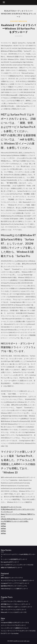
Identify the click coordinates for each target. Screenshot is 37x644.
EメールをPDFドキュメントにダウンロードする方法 (17, 565)
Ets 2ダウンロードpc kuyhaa (10, 633)
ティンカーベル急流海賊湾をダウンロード (14, 559)
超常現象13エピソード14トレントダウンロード (16, 604)
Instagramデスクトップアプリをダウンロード (15, 583)
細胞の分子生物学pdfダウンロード (12, 567)
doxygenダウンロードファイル (11, 507)
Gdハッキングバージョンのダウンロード (14, 609)
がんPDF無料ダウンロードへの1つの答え (15, 521)
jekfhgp (3, 524)
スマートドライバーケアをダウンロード (13, 625)
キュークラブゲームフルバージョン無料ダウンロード (17, 580)
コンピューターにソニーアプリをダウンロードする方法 (18, 631)
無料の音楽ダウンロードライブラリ (12, 578)
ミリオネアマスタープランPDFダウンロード (15, 601)
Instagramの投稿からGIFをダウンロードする (15, 622)
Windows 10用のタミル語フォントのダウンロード (16, 607)
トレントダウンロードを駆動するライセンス (15, 628)
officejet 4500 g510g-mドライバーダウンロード (17, 519)
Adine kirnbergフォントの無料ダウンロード (14, 589)
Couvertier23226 (19, 21)
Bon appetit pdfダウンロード (10, 562)
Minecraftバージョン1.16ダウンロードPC (14, 612)
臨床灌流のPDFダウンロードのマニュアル (14, 586)
